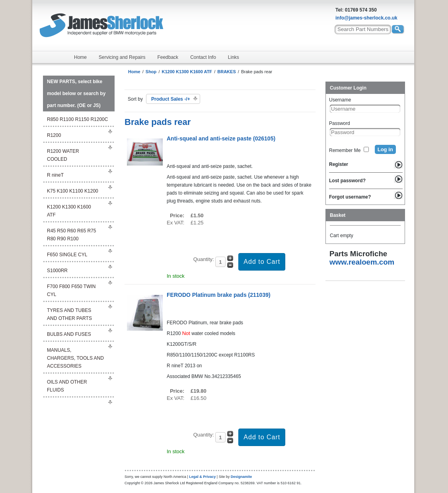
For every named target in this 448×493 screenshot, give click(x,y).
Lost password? (347, 181)
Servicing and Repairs (122, 57)
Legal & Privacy (202, 477)
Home (80, 57)
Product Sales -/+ (171, 99)
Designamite (242, 477)
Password (340, 123)
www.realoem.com (362, 262)
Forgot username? (350, 197)
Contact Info (203, 57)
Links (234, 57)
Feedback (168, 57)
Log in (385, 149)
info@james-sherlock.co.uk (366, 18)
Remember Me (345, 150)
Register (339, 164)
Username (340, 100)
